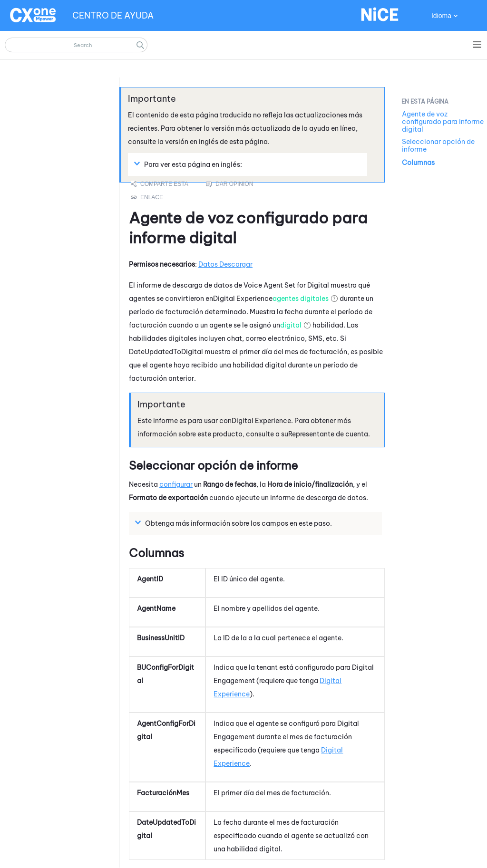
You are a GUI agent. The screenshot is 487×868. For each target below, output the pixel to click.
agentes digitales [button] (301, 299)
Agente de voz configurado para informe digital (443, 122)
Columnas (418, 163)
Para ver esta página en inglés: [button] (189, 164)
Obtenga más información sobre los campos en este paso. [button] (235, 523)
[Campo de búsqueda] (76, 45)
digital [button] (291, 325)
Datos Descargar (225, 264)
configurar (176, 484)
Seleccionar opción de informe (438, 145)
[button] (140, 45)
